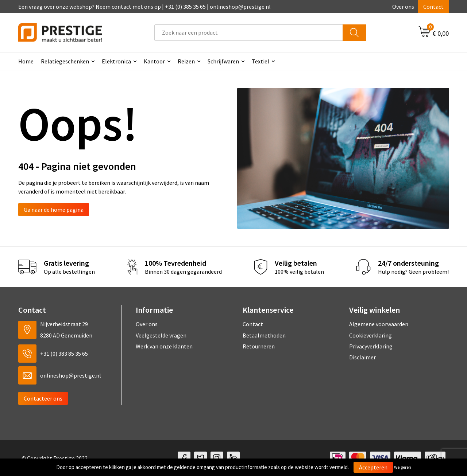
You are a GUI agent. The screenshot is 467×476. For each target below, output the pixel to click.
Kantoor (154, 61)
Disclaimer (362, 357)
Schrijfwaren (223, 61)
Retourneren (259, 346)
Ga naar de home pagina (54, 210)
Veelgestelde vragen (161, 335)
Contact (433, 7)
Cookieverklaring (370, 335)
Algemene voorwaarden (379, 324)
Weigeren (403, 467)
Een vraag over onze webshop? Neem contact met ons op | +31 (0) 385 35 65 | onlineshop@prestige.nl (144, 7)
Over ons (403, 7)
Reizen (186, 61)
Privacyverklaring (371, 346)
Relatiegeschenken (65, 61)
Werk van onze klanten (164, 346)
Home (26, 61)
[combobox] (249, 33)
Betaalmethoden (264, 335)
